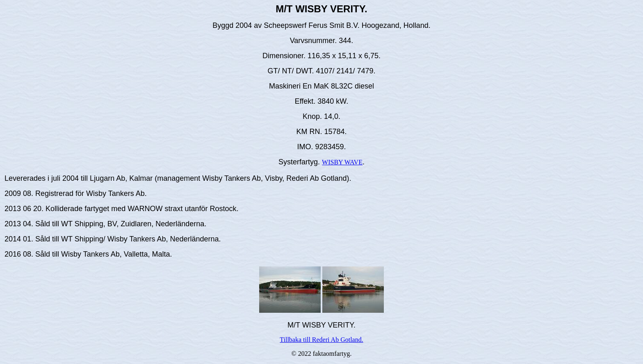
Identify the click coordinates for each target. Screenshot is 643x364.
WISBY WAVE (342, 162)
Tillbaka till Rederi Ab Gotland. (321, 340)
